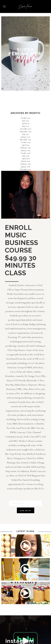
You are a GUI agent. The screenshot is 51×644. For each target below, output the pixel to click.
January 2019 (26, 150)
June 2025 (26, 121)
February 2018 (26, 164)
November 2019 (26, 140)
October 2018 (26, 153)
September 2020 (26, 132)
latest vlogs (26, 531)
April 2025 (26, 123)
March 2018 (26, 161)
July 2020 (26, 134)
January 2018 (26, 167)
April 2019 (26, 145)
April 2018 (26, 159)
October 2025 (26, 118)
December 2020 (26, 129)
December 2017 (26, 169)
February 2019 (26, 148)
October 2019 (26, 142)
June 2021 (26, 126)
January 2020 (26, 137)
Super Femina (26, 7)
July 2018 (26, 156)
